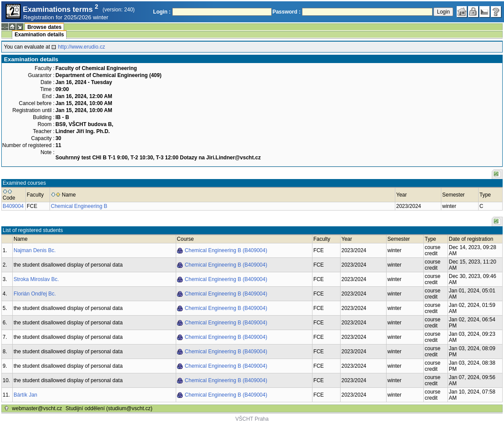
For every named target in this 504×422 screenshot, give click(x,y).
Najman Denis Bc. (35, 250)
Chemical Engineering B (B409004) (226, 250)
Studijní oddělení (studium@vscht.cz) (109, 408)
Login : (162, 12)
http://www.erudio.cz (81, 47)
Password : (287, 12)
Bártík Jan (25, 395)
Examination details (39, 35)
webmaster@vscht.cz (37, 408)
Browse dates (44, 27)
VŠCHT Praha (252, 419)
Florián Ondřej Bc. (35, 294)
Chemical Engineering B (79, 206)
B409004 (13, 206)
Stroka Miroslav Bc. (36, 279)
